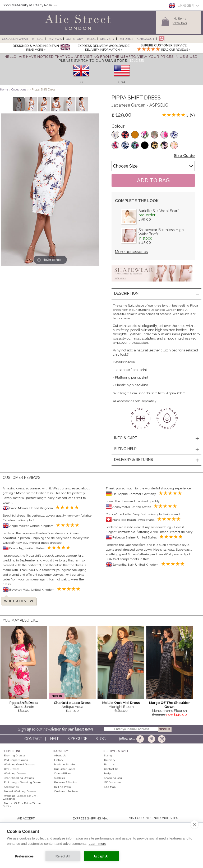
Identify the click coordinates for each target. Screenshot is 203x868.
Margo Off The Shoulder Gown (169, 705)
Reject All (63, 856)
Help (55, 739)
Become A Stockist (66, 782)
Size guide (77, 739)
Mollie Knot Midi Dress (121, 703)
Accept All (101, 856)
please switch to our (93, 61)
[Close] (137, 61)
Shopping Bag (113, 778)
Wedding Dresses (15, 773)
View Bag (180, 23)
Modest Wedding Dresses (20, 791)
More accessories (131, 252)
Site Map (110, 787)
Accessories (11, 787)
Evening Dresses (15, 755)
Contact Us (111, 769)
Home (4, 90)
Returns (126, 39)
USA (122, 82)
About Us (60, 755)
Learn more (97, 844)
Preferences (24, 856)
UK (81, 82)
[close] (194, 824)
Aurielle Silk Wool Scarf (158, 211)
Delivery (107, 39)
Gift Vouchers (113, 782)
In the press (62, 787)
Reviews (55, 39)
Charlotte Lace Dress (72, 703)
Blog (91, 39)
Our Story (74, 39)
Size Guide (184, 156)
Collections (19, 90)
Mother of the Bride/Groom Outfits (22, 805)
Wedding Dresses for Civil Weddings (20, 797)
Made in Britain (64, 764)
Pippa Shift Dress (24, 703)
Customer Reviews (66, 791)
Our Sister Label (65, 769)
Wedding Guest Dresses (19, 764)
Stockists (59, 778)
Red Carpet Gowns (16, 760)
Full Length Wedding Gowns (22, 782)
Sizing (108, 755)
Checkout (146, 39)
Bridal (38, 39)
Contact (33, 739)
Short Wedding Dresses (19, 778)
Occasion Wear (15, 39)
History (59, 760)
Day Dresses (12, 769)
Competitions (63, 773)
